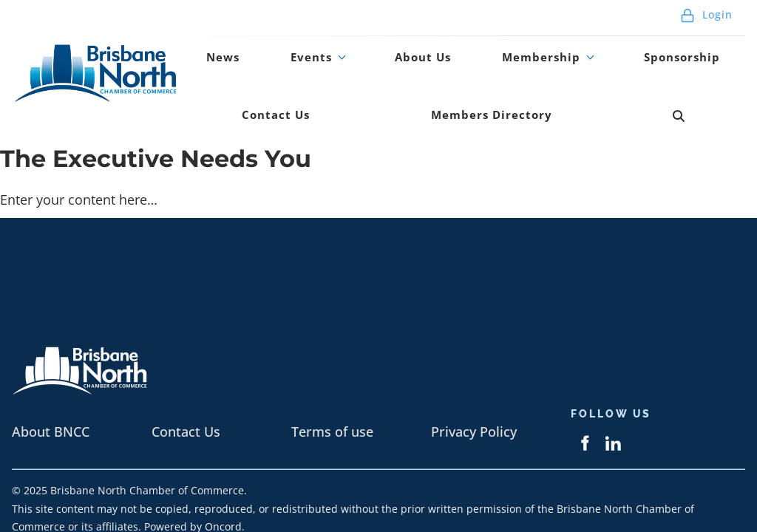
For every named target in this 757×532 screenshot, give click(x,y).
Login (706, 14)
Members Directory (354, 85)
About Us (367, 47)
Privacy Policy (474, 392)
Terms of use (332, 392)
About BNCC (51, 392)
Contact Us (695, 47)
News (211, 47)
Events (276, 47)
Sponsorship (590, 47)
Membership (466, 47)
